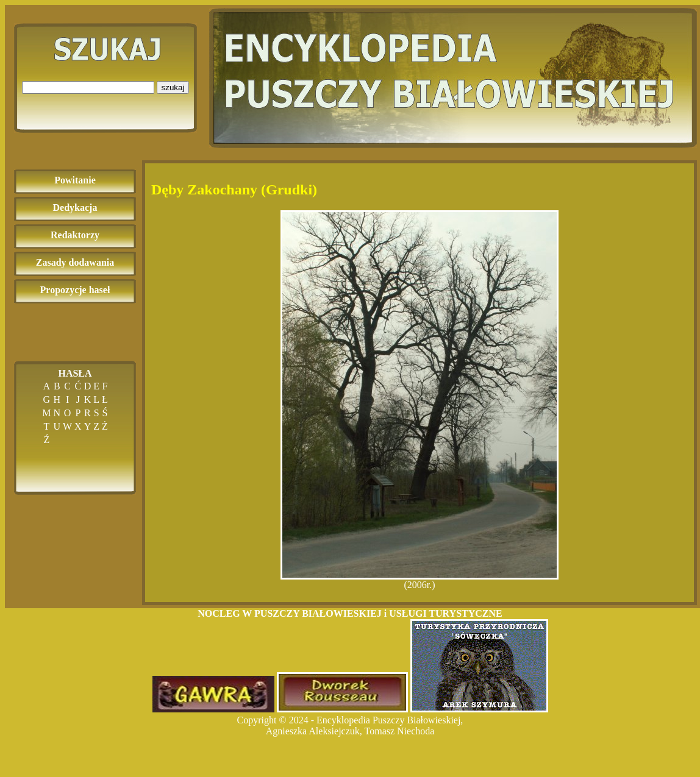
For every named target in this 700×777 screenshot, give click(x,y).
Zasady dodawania (75, 262)
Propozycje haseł (75, 290)
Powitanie (75, 180)
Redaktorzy (75, 235)
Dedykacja (75, 208)
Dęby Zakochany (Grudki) (234, 190)
